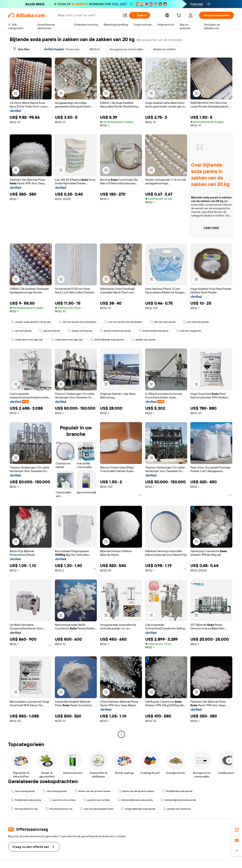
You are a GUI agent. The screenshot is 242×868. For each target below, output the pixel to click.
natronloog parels (23, 791)
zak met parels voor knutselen (77, 322)
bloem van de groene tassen (92, 791)
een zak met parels (163, 322)
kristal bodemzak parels (115, 331)
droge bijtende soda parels (138, 809)
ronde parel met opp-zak (27, 340)
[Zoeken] (140, 15)
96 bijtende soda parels (177, 791)
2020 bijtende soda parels (107, 340)
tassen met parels (80, 331)
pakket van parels (143, 340)
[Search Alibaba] (89, 15)
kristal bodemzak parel (153, 331)
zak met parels (21, 331)
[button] (125, 15)
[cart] (179, 16)
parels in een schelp (62, 800)
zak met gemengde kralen (97, 809)
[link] (237, 830)
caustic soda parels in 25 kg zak (31, 322)
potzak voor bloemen (177, 809)
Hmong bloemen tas (24, 809)
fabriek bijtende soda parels (135, 800)
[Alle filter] (21, 49)
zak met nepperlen (189, 331)
